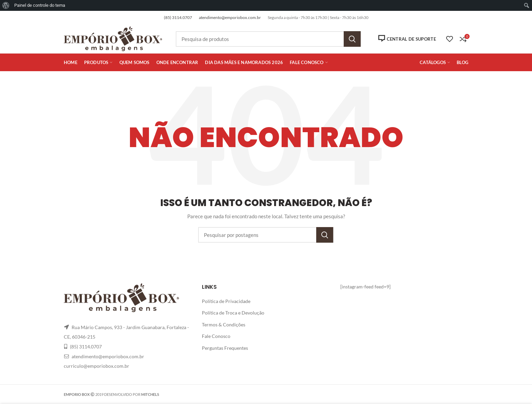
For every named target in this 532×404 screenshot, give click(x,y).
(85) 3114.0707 (178, 17)
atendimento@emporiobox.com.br (230, 17)
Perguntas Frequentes (225, 348)
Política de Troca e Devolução (233, 313)
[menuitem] (6, 5)
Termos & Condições (224, 325)
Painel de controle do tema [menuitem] (40, 5)
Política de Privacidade (226, 301)
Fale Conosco (216, 336)
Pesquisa (352, 39)
